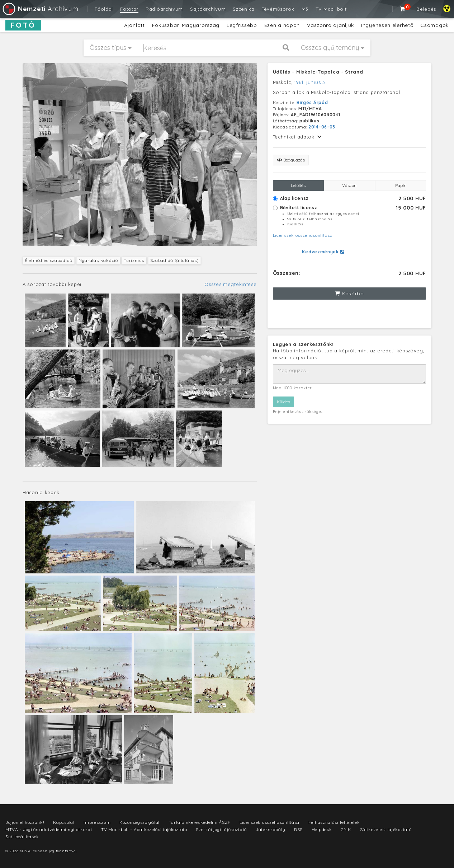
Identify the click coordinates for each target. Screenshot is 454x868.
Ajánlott (134, 25)
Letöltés (298, 185)
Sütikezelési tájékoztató (386, 829)
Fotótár (129, 9)
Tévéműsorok (278, 9)
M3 (305, 9)
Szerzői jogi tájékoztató (221, 829)
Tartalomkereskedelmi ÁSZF (200, 822)
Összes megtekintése (230, 284)
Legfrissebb (242, 25)
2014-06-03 (322, 127)
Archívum (40, 9)
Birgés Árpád (312, 102)
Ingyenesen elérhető (387, 25)
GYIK (346, 829)
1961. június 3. (310, 82)
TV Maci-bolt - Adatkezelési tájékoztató (144, 829)
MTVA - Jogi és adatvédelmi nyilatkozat (49, 829)
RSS (298, 829)
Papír (400, 185)
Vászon (349, 185)
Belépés (426, 9)
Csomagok (434, 25)
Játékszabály (270, 829)
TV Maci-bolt (331, 9)
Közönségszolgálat (140, 822)
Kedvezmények (323, 252)
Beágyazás (291, 160)
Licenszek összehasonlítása (303, 235)
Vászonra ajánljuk (330, 25)
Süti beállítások (22, 837)
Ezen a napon (282, 25)
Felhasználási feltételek (334, 822)
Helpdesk (322, 829)
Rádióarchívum (164, 9)
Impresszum (97, 822)
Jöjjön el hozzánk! (25, 822)
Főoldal (104, 9)
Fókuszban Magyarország (186, 25)
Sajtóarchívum (208, 9)
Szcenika (244, 9)
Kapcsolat (64, 822)
